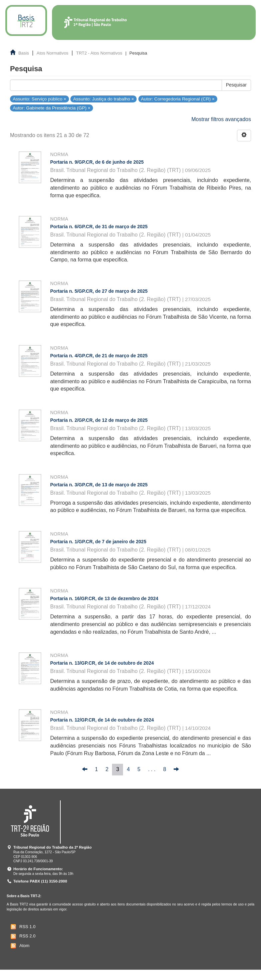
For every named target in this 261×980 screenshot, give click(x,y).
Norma (59, 154)
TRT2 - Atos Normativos (99, 53)
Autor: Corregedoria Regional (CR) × (178, 99)
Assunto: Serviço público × (39, 99)
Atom (19, 946)
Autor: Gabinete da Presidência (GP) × (51, 108)
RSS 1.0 (22, 927)
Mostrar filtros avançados (221, 119)
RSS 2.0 (22, 936)
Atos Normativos (52, 53)
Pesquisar (236, 85)
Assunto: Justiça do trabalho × (104, 99)
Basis (24, 53)
